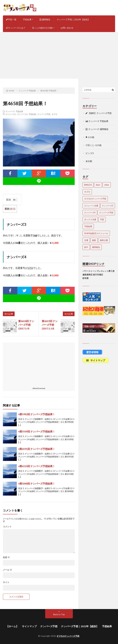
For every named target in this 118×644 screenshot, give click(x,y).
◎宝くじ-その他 (93, 145)
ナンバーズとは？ (16, 28)
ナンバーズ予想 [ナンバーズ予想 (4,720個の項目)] (106, 213)
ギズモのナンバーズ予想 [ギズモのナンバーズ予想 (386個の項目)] (95, 199)
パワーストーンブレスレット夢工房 (98, 271)
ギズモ (54, 114)
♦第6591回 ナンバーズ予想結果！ (37, 449)
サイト (6, 582)
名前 (6, 557)
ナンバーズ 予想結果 (14, 111)
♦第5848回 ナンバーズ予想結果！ (37, 483)
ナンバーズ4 (22, 114)
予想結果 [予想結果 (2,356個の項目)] (88, 226)
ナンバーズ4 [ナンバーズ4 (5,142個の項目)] (90, 213)
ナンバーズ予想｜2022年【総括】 (73, 19)
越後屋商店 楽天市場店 (93, 275)
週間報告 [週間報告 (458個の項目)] (96, 247)
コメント (7, 527)
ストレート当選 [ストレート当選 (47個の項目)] (91, 206)
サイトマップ (29, 626)
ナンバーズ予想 (44, 114)
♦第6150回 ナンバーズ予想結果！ (37, 466)
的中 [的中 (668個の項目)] (86, 247)
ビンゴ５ (90, 153)
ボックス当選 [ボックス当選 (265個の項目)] (90, 219)
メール (7, 570)
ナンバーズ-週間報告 (97, 129)
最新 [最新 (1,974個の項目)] (94, 240)
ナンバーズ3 (11, 114)
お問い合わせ (67, 28)
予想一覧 (11, 19)
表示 (12, 209)
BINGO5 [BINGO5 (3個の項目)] (88, 185)
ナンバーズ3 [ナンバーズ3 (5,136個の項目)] (108, 206)
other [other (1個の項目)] (107, 185)
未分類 (89, 161)
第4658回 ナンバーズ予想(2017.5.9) (26, 325)
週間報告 (45, 19)
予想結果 (27, 19)
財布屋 (86, 278)
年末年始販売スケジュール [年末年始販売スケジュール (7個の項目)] (96, 233)
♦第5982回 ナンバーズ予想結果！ (37, 414)
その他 (90, 137)
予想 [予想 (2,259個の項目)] (102, 219)
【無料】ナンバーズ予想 (99, 113)
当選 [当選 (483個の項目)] (86, 240)
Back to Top (59, 614)
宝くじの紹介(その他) (42, 28)
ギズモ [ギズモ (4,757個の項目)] (87, 192)
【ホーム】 (12, 626)
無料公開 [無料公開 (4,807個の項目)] (104, 240)
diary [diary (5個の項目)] (98, 185)
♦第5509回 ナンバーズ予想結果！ (37, 431)
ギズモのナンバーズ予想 (68, 636)
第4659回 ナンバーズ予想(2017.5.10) (50, 325)
